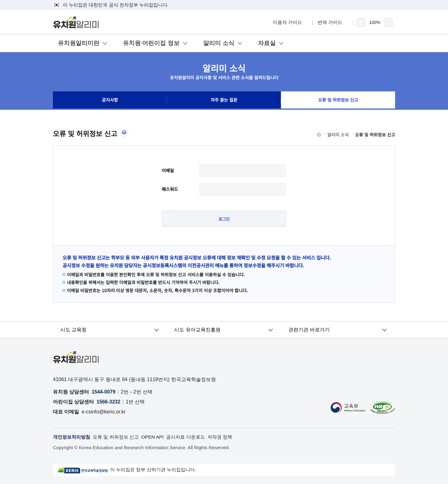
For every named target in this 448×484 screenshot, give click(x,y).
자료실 (267, 43)
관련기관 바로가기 (309, 330)
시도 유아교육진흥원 (198, 330)
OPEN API (158, 437)
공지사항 (110, 101)
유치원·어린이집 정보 (151, 43)
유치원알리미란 (79, 43)
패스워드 (170, 189)
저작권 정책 (229, 437)
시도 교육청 (74, 330)
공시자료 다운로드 (193, 437)
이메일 (168, 170)
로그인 (224, 219)
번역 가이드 (333, 22)
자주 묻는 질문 (224, 101)
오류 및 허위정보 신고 (338, 101)
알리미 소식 (219, 43)
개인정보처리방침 (73, 437)
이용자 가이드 (290, 22)
